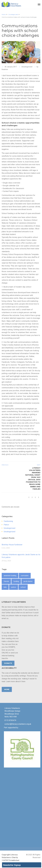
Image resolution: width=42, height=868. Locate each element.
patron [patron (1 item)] (14, 587)
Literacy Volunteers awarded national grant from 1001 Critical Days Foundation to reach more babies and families (33, 478)
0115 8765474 (10, 720)
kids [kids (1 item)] (5, 587)
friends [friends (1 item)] (6, 581)
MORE (7, 689)
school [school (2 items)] (23, 587)
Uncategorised (9, 528)
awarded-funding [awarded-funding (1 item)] (10, 576)
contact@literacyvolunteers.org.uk (18, 724)
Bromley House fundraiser (12, 545)
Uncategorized (27, 67)
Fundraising (8, 521)
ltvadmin (5, 69)
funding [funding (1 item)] (16, 581)
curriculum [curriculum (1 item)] (25, 576)
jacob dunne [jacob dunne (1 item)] (28, 581)
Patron (6, 525)
